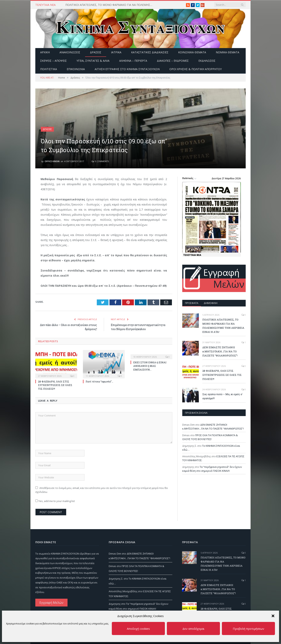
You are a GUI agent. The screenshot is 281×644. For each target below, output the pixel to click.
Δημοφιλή (211, 303)
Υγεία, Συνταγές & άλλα (93, 61)
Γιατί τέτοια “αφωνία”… (99, 381)
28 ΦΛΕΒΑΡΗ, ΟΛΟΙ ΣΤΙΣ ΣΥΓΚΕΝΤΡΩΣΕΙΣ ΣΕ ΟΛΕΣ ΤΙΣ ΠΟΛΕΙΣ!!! (55, 385)
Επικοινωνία (76, 69)
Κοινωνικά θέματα (192, 52)
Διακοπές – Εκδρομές (173, 61)
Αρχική (45, 52)
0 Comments (100, 161)
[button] (273, 616)
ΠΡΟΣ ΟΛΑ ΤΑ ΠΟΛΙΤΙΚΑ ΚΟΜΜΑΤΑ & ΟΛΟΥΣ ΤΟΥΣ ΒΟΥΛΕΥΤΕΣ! (210, 437)
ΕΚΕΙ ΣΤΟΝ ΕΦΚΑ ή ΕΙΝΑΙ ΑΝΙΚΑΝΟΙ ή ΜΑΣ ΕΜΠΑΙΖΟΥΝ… (150, 366)
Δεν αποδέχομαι (193, 629)
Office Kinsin (52, 161)
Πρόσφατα (192, 303)
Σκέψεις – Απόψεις (53, 61)
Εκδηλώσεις (207, 61)
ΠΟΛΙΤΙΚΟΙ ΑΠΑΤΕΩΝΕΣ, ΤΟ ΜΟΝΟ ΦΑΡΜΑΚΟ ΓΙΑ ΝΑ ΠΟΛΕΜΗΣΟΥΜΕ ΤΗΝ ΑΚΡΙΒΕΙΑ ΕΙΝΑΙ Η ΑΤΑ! (110, 5)
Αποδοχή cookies (138, 629)
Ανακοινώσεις (70, 52)
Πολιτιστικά (49, 69)
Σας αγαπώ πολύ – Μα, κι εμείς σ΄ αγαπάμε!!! (223, 396)
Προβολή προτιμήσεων (249, 629)
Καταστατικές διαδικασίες (150, 52)
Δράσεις (96, 52)
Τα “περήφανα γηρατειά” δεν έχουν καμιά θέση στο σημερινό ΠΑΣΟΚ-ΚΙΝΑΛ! (212, 469)
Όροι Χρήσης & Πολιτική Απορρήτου (196, 69)
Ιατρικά (116, 52)
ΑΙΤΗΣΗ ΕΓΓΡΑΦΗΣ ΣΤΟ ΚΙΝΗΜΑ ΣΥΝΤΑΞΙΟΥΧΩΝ (127, 69)
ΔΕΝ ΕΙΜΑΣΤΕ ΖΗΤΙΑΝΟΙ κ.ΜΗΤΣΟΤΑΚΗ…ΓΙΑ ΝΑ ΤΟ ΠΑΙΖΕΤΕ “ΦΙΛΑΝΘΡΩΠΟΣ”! (220, 351)
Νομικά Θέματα (228, 52)
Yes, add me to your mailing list (55, 501)
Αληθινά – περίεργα (133, 61)
